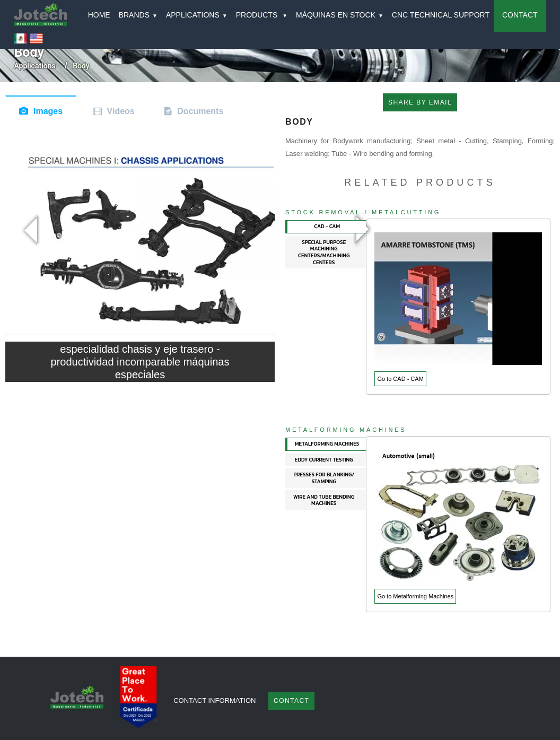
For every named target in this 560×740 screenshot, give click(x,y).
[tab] (326, 227)
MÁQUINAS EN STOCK (340, 15)
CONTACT (520, 15)
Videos (121, 111)
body (81, 66)
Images (48, 111)
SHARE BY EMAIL (420, 102)
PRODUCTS (262, 15)
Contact (291, 701)
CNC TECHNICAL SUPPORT (441, 15)
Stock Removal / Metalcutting (363, 212)
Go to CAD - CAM (400, 379)
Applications (34, 66)
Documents (200, 111)
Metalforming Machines (346, 430)
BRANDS (138, 15)
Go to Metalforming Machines (415, 596)
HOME (99, 15)
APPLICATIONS (197, 15)
